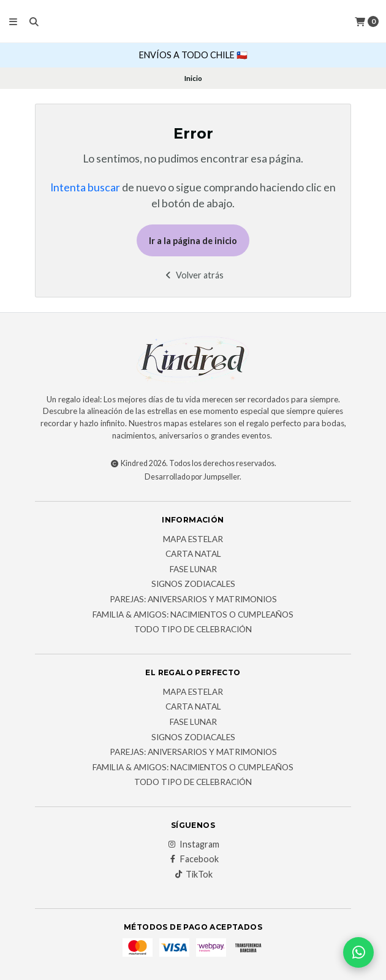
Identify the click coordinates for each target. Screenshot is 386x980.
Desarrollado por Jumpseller (192, 477)
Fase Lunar (193, 570)
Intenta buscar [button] (85, 187)
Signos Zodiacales (193, 584)
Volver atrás (193, 275)
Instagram (193, 844)
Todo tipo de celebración (193, 630)
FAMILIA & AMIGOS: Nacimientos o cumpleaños (193, 615)
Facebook (193, 859)
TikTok (193, 875)
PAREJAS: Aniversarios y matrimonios (193, 600)
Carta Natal (193, 554)
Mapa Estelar (193, 540)
